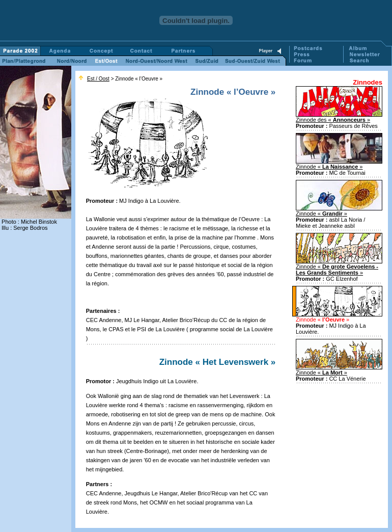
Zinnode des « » (333, 120)
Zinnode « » (329, 167)
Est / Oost (98, 79)
